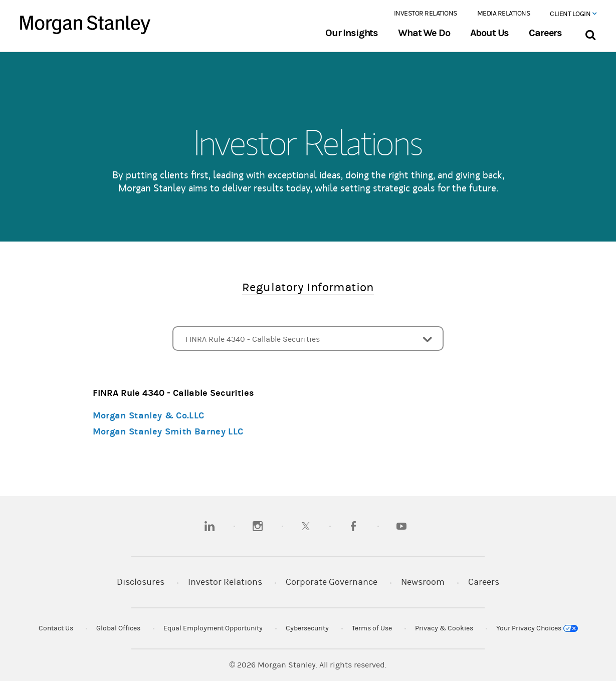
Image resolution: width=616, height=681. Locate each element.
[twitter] (306, 526)
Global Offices (118, 628)
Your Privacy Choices (537, 628)
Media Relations (504, 14)
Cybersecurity (307, 628)
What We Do (424, 33)
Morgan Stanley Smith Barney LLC (168, 432)
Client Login (573, 14)
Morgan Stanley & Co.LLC (149, 416)
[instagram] (258, 526)
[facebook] (353, 526)
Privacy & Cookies (444, 628)
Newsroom (423, 582)
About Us (490, 33)
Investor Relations (426, 14)
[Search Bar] (590, 33)
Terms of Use (372, 628)
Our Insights (352, 33)
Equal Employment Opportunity (213, 628)
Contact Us (56, 628)
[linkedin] (210, 526)
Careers (545, 33)
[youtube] (401, 526)
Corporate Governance (332, 582)
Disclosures (141, 582)
